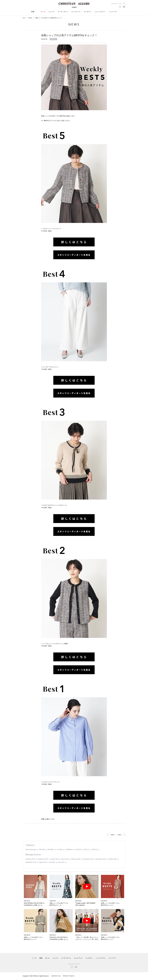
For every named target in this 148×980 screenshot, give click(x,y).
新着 (33, 12)
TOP (24, 18)
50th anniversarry (31, 849)
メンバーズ (113, 12)
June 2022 (61, 862)
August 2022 (43, 862)
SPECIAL (95, 849)
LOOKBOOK (69, 849)
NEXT (120, 835)
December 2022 (88, 859)
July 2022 (52, 862)
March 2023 (65, 859)
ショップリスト (101, 958)
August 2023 (55, 859)
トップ (34, 958)
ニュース (51, 12)
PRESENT (51, 849)
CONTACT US (56, 976)
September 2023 (43, 859)
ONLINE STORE (116, 4)
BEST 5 (53, 39)
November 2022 (101, 859)
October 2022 (112, 859)
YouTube (60, 849)
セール (43, 12)
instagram (120, 7)
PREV (113, 835)
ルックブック (76, 12)
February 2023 (76, 859)
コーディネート (63, 12)
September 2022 (31, 862)
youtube (124, 7)
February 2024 (30, 859)
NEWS (30, 18)
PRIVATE (42, 849)
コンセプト (88, 12)
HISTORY (79, 849)
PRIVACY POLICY (69, 976)
